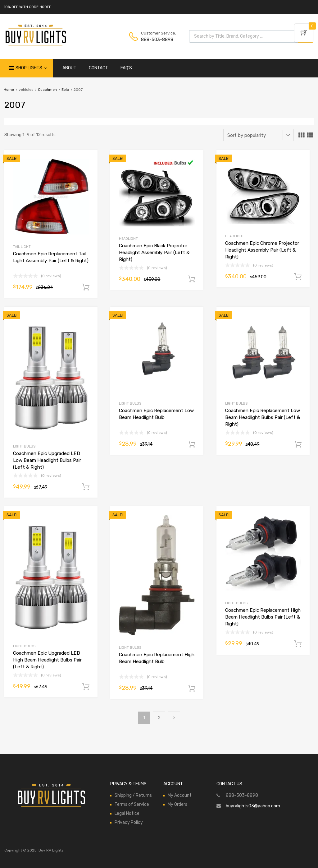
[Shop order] (259, 135)
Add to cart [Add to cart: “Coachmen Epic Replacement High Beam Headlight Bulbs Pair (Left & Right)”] (298, 644)
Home (9, 90)
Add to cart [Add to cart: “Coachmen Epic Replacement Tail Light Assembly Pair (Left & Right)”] (86, 287)
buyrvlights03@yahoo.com (253, 806)
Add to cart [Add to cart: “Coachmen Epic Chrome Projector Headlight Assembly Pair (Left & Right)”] (298, 277)
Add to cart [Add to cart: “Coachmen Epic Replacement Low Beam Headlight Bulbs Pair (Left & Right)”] (298, 444)
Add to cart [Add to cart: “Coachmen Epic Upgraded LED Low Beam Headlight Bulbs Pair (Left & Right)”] (86, 487)
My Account (180, 795)
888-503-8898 (156, 39)
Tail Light (22, 247)
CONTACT (98, 68)
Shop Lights (31, 68)
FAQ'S (126, 68)
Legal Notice (127, 813)
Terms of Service (132, 804)
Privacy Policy (129, 822)
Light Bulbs (24, 446)
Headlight (128, 239)
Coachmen (47, 90)
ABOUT (69, 68)
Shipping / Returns (133, 795)
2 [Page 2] (159, 718)
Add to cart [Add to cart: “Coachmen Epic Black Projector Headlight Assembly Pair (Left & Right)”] (192, 279)
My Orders (177, 804)
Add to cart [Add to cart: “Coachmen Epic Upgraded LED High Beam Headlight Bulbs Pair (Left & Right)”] (86, 687)
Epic (65, 90)
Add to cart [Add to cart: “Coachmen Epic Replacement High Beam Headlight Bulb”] (192, 689)
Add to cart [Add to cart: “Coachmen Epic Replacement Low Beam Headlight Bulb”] (192, 444)
